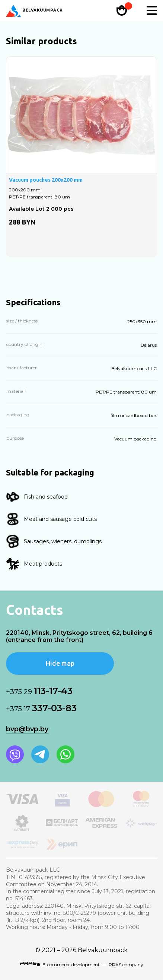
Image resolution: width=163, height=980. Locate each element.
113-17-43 (39, 691)
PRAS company (126, 965)
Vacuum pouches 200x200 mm (46, 180)
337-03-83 (41, 708)
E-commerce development (71, 965)
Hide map (60, 663)
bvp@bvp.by (27, 729)
